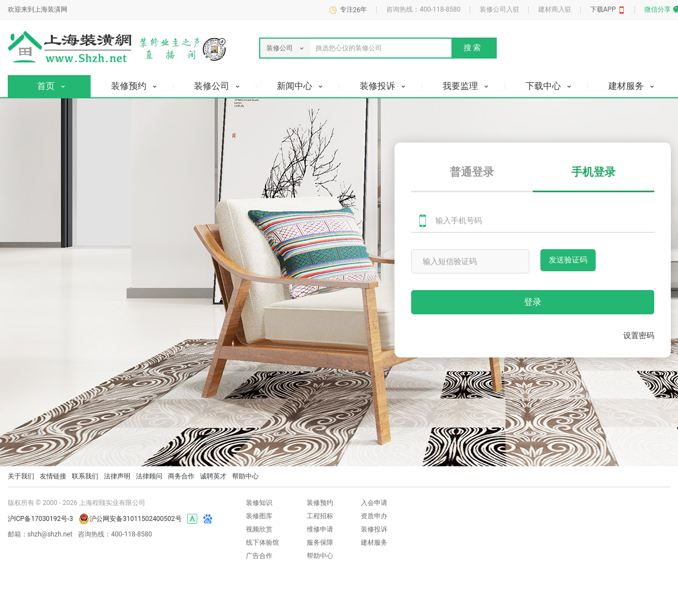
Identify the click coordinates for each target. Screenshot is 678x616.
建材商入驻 (555, 9)
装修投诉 (374, 529)
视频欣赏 (259, 529)
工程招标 (320, 516)
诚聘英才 (213, 476)
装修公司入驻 (500, 9)
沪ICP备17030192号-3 (41, 519)
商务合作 (181, 476)
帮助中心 (245, 476)
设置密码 (639, 335)
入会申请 (374, 503)
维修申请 (320, 529)
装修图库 (259, 516)
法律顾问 (149, 476)
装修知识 (259, 503)
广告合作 (259, 556)
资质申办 (374, 516)
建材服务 (374, 543)
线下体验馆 (262, 543)
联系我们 (85, 476)
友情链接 (53, 476)
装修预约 (320, 503)
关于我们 (21, 476)
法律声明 (117, 476)
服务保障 (320, 543)
